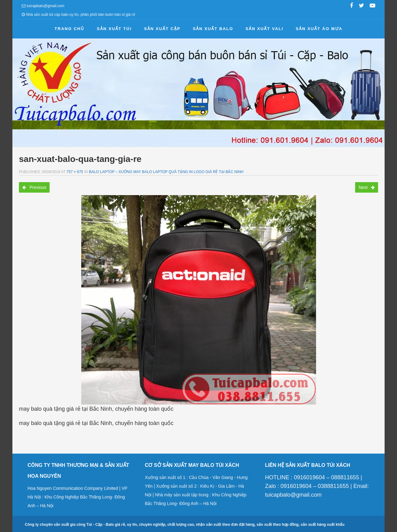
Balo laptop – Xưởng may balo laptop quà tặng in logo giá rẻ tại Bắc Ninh (166, 172)
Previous (34, 187)
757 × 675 (75, 172)
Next (367, 187)
